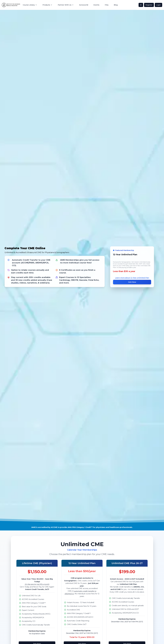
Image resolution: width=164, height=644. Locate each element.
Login (158, 5)
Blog (116, 5)
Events (96, 5)
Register (149, 5)
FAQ (107, 5)
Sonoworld (84, 5)
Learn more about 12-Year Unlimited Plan (132, 278)
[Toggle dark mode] (141, 5)
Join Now (132, 282)
